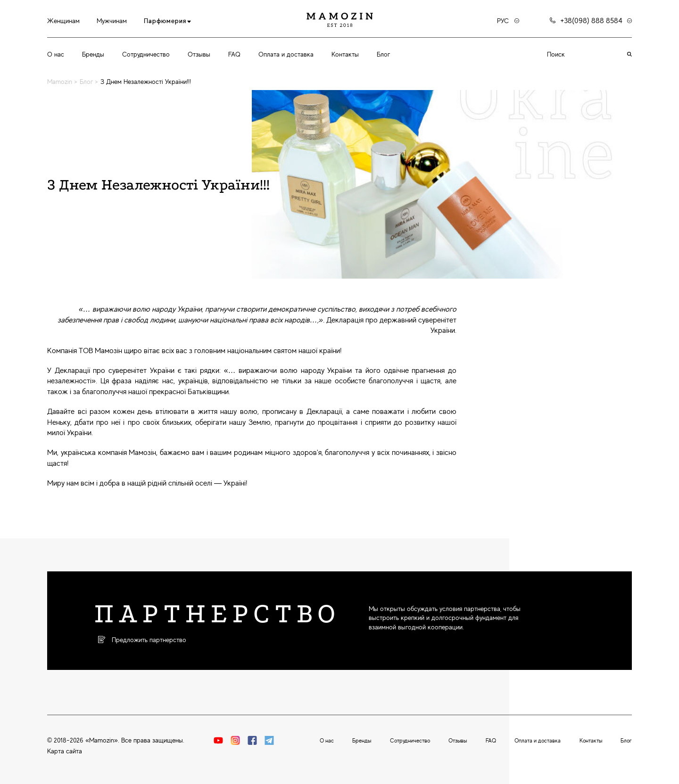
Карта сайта (65, 751)
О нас (56, 54)
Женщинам (63, 21)
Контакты (345, 54)
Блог (383, 54)
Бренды (93, 54)
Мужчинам (112, 21)
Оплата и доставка (286, 54)
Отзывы (199, 54)
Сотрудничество (146, 54)
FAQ (234, 54)
